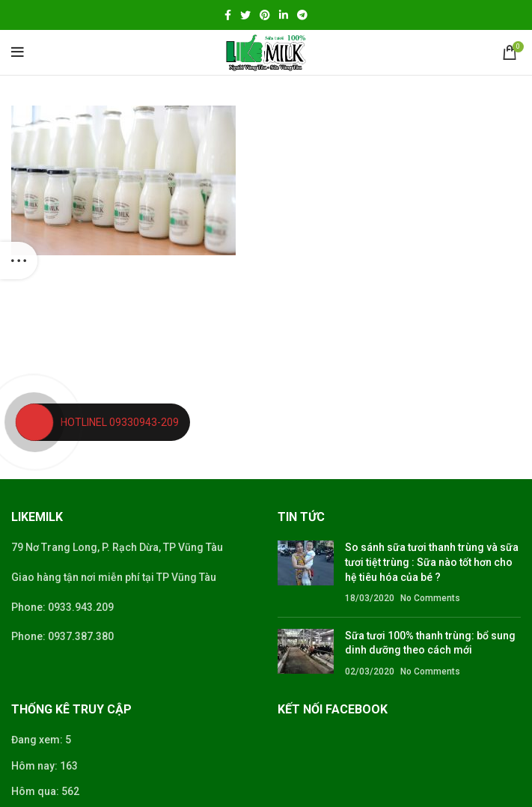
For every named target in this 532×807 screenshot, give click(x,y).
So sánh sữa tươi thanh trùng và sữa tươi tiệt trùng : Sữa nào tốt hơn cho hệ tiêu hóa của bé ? (432, 562)
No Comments (430, 598)
